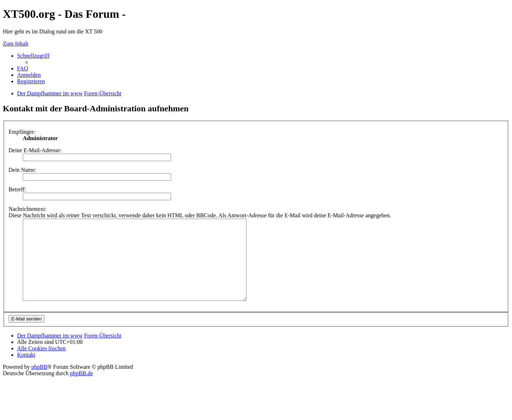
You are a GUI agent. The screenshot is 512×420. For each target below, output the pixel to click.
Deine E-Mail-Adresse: (35, 150)
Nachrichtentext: (28, 209)
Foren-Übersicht (103, 352)
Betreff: (17, 189)
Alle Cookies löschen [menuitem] (41, 364)
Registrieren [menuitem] (31, 81)
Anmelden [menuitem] (29, 75)
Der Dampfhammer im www (50, 352)
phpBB (39, 383)
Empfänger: (22, 132)
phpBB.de (81, 389)
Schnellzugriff (33, 56)
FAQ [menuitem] (23, 68)
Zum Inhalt (16, 44)
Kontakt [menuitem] (26, 371)
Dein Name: (22, 170)
